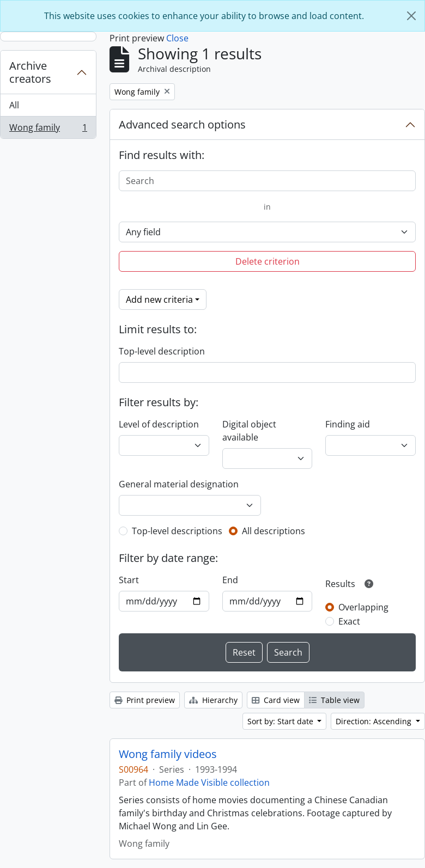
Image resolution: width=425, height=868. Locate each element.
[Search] (267, 181)
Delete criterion (268, 261)
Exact (349, 621)
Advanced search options (182, 124)
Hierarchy (213, 700)
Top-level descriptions (177, 531)
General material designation (179, 484)
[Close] (411, 16)
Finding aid (348, 424)
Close (177, 38)
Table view (334, 700)
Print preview (145, 700)
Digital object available (249, 431)
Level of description (159, 424)
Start (129, 580)
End (230, 580)
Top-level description (162, 351)
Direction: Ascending (375, 721)
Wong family (48, 130)
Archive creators (30, 72)
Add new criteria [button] (159, 299)
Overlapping (363, 607)
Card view (276, 700)
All (14, 105)
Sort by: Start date (281, 721)
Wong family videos (168, 754)
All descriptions (274, 531)
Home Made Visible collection (209, 783)
